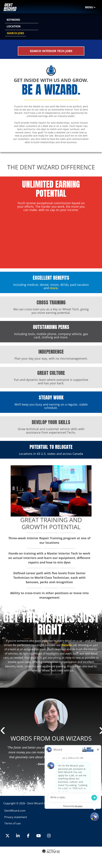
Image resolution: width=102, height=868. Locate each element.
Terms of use (12, 823)
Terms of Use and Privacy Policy (51, 855)
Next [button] (100, 731)
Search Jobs (15, 33)
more (54, 288)
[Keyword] (22, 20)
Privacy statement (16, 817)
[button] (96, 27)
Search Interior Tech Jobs (51, 51)
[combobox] (22, 27)
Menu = (90, 7)
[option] (51, 733)
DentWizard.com (15, 811)
